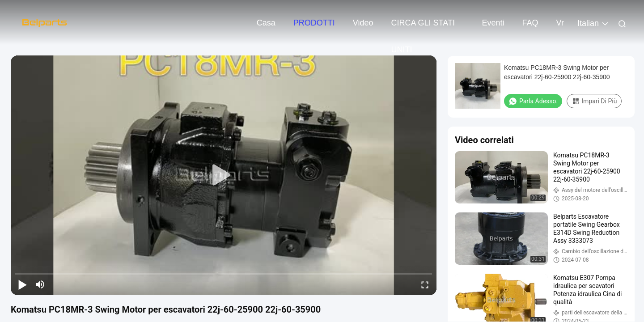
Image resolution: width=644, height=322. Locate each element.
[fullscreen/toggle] (425, 284)
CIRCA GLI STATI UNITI (423, 27)
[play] (224, 175)
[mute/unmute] (40, 284)
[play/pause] (22, 284)
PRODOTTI (314, 23)
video (363, 23)
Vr (560, 23)
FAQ (530, 23)
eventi (493, 23)
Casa (266, 23)
